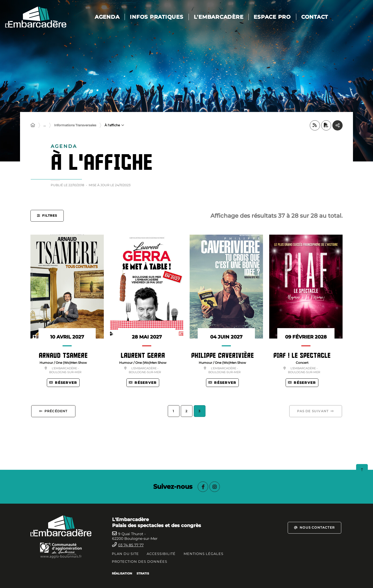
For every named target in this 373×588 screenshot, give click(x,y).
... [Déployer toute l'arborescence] (45, 125)
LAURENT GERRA (143, 355)
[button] (47, 216)
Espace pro (277, 17)
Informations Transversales (75, 125)
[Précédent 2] (53, 412)
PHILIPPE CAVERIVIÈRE (223, 355)
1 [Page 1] (173, 412)
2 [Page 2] (186, 412)
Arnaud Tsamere (63, 355)
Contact (319, 17)
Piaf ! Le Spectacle (302, 355)
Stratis (143, 573)
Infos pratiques (161, 17)
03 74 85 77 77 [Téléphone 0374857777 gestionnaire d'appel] (131, 545)
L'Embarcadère (223, 17)
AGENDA (111, 17)
